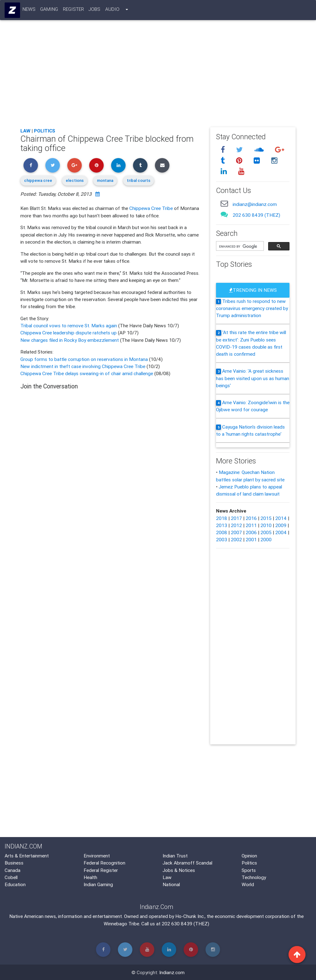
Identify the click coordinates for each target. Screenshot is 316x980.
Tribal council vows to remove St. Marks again (69, 325)
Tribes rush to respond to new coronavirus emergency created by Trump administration (252, 308)
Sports (249, 870)
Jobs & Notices (179, 870)
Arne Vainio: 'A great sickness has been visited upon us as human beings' (253, 378)
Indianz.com (172, 972)
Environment (97, 856)
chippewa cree (38, 180)
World (248, 884)
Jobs (95, 10)
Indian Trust (175, 856)
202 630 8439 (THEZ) (256, 215)
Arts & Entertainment (27, 856)
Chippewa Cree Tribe (151, 208)
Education (15, 884)
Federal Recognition (104, 863)
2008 (222, 532)
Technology (254, 877)
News (29, 10)
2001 (251, 539)
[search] (239, 246)
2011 (251, 525)
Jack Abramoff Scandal (187, 863)
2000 (266, 539)
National (171, 884)
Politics (45, 131)
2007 (236, 532)
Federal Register (101, 870)
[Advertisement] (158, 77)
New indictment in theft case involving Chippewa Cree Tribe (83, 366)
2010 (266, 525)
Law (25, 131)
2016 (251, 518)
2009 (281, 525)
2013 (222, 525)
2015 (266, 518)
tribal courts (139, 180)
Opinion (249, 856)
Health (90, 877)
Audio (112, 10)
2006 (251, 532)
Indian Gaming (98, 884)
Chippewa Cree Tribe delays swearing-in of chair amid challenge (87, 373)
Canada (12, 870)
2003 (222, 539)
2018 (222, 518)
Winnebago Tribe (121, 923)
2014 (281, 518)
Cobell (11, 877)
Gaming (49, 10)
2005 (266, 532)
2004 (281, 532)
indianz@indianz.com (255, 204)
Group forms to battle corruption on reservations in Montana (85, 359)
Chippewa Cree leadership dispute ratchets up (69, 333)
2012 (236, 525)
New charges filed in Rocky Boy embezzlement (70, 340)
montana (105, 180)
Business (14, 863)
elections (75, 180)
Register (73, 10)
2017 (236, 518)
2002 (236, 539)
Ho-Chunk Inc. (190, 916)
